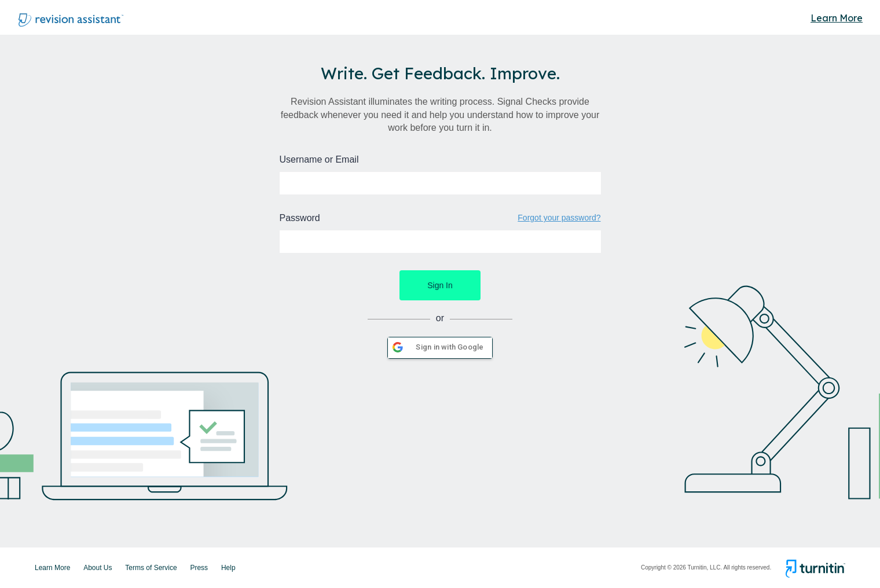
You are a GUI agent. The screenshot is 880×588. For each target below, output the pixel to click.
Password (300, 218)
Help (228, 568)
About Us (98, 568)
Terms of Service (151, 568)
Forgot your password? (559, 218)
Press (199, 568)
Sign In (440, 285)
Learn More (837, 18)
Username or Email (319, 159)
